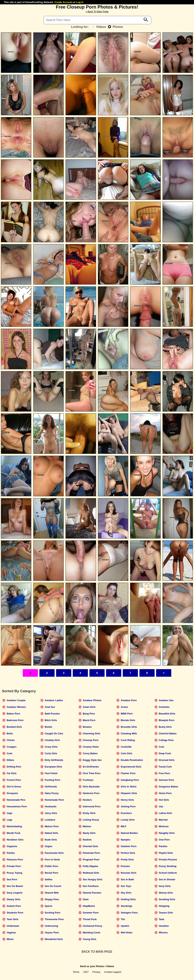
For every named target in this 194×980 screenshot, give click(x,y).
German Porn (166, 780)
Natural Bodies (129, 833)
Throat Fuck (90, 919)
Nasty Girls (89, 833)
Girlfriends (51, 787)
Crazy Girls (51, 747)
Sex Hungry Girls (93, 879)
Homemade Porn (54, 800)
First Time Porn (92, 773)
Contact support (113, 972)
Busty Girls (165, 727)
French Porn (14, 780)
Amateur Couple (16, 700)
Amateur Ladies (54, 700)
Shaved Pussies (92, 893)
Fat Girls (12, 773)
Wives (10, 939)
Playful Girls (166, 853)
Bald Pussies (52, 714)
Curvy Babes (90, 753)
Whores (163, 933)
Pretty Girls (127, 860)
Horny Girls (127, 800)
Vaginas (11, 933)
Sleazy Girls (14, 899)
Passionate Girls (54, 853)
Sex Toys (126, 886)
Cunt (9, 753)
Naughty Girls (167, 833)
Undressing (51, 926)
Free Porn (164, 773)
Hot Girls (164, 800)
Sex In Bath (127, 879)
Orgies (49, 846)
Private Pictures (168, 860)
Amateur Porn (129, 700)
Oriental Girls (90, 846)
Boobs (48, 727)
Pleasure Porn (15, 860)
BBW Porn (127, 714)
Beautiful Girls (167, 714)
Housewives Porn (17, 806)
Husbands (51, 806)
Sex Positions (91, 886)
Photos (115, 27)
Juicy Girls (51, 813)
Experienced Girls (131, 767)
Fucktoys (88, 780)
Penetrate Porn (91, 853)
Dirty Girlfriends (54, 760)
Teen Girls (13, 919)
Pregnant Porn (91, 860)
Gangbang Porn (130, 780)
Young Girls (90, 939)
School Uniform (168, 873)
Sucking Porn (52, 913)
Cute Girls (126, 753)
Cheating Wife (129, 733)
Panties (163, 846)
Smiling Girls (128, 899)
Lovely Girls (128, 820)
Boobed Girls (14, 727)
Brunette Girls (129, 727)
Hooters (87, 800)
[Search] (97, 20)
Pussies (125, 866)
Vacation (164, 926)
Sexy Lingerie (14, 893)
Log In (80, 2)
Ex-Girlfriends (91, 767)
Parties (11, 853)
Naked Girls (51, 833)
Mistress (164, 826)
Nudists (87, 840)
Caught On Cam (54, 733)
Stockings (126, 906)
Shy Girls (126, 893)
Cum (161, 747)
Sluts (86, 899)
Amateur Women (16, 707)
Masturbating (14, 826)
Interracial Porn (92, 806)
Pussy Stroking (168, 866)
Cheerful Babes (168, 733)
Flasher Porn (128, 773)
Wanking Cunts (92, 933)
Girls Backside (91, 787)
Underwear (13, 926)
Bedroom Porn (15, 720)
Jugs (9, 813)
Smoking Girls (167, 899)
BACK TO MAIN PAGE (97, 952)
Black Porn (89, 720)
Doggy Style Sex (92, 760)
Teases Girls (166, 913)
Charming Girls (92, 733)
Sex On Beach (15, 886)
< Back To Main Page (97, 11)
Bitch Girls (51, 720)
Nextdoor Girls (15, 840)
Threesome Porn (54, 919)
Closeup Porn (91, 740)
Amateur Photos (92, 700)
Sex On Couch (53, 886)
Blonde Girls (128, 720)
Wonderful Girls (54, 939)
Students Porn (15, 913)
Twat (161, 919)
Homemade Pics (16, 800)
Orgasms (12, 846)
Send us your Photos (92, 966)
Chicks (11, 740)
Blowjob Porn (167, 720)
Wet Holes (127, 933)
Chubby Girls (52, 740)
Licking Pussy (91, 820)
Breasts (87, 727)
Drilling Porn (14, 767)
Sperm (48, 906)
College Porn (166, 740)
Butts (10, 733)
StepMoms (89, 906)
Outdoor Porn (129, 846)
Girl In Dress (14, 787)
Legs (9, 820)
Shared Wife (52, 893)
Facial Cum (165, 767)
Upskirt (125, 926)
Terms (76, 972)
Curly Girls (51, 753)
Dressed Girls (167, 760)
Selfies (49, 879)
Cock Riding (128, 740)
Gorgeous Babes (168, 787)
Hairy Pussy (52, 793)
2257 (86, 972)
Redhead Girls (91, 873)
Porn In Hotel (52, 860)
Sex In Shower (167, 879)
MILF (124, 826)
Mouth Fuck (13, 833)
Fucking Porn (52, 780)
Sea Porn (12, 879)
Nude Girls (51, 840)
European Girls (53, 767)
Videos (99, 27)
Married (163, 820)
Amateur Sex (166, 700)
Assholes (164, 707)
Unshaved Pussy (92, 926)
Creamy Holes (91, 747)
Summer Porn (91, 913)
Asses (124, 707)
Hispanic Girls (129, 793)
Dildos (10, 760)
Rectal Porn (51, 873)
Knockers (126, 813)
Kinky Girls (89, 813)
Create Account (63, 2)
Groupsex (12, 793)
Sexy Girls (165, 886)
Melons (87, 826)
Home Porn (165, 793)
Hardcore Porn (91, 793)
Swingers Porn (129, 913)
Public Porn (51, 866)
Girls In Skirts (129, 787)
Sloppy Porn (52, 899)
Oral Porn (164, 840)
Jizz (161, 806)
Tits (123, 919)
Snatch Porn (14, 906)
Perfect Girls (128, 853)
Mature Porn (52, 826)
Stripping (164, 906)
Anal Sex (50, 707)
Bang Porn (89, 714)
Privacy (96, 972)
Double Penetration (132, 760)
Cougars (12, 747)
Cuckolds (126, 747)
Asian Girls (89, 707)
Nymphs (126, 840)
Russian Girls (129, 873)
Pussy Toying (14, 873)
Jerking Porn (128, 806)
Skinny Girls (166, 893)
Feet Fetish (51, 773)
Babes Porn (13, 714)
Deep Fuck (165, 753)
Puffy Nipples (91, 866)
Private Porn (14, 866)
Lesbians (50, 820)
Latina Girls (165, 813)
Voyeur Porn (52, 933)
